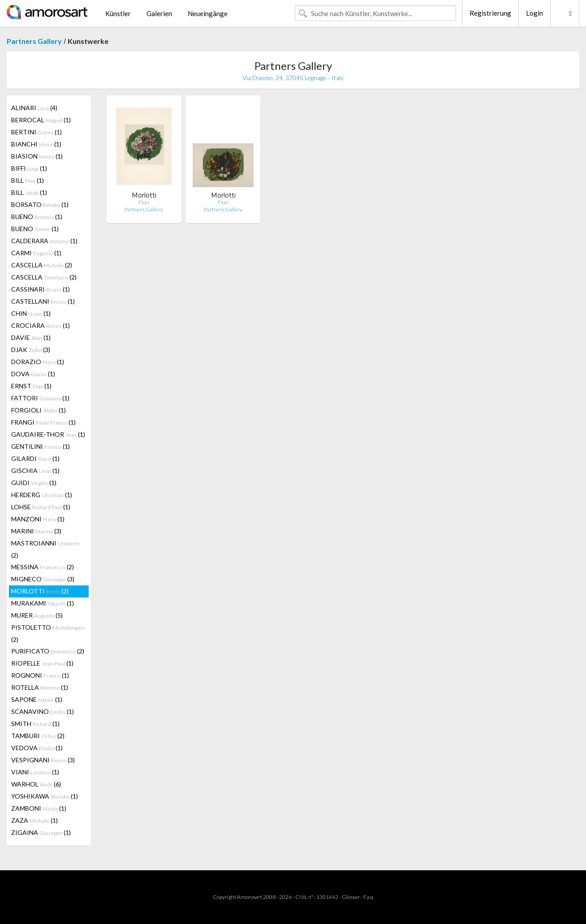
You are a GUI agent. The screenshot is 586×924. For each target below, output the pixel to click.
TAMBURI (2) (38, 736)
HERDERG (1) (42, 495)
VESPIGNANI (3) (43, 760)
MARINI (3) (36, 531)
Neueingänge (208, 13)
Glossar (351, 897)
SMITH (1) (35, 724)
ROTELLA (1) (40, 687)
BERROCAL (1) (41, 120)
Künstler (118, 13)
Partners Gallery (34, 41)
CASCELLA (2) (42, 265)
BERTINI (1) (37, 132)
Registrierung (490, 13)
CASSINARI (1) (41, 289)
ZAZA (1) (34, 820)
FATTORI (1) (40, 398)
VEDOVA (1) (37, 748)
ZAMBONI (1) (39, 808)
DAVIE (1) (31, 337)
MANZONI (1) (38, 519)
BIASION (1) (37, 156)
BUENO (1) (37, 217)
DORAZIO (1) (38, 362)
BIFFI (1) (29, 168)
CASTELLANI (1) (43, 301)
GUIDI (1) (34, 483)
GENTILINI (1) (41, 446)
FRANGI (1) (43, 422)
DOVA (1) (33, 374)
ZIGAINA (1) (41, 832)
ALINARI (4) (34, 108)
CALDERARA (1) (44, 241)
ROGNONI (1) (40, 675)
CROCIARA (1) (41, 325)
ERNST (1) (31, 386)
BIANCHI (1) (36, 144)
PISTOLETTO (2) (48, 633)
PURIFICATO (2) (48, 651)
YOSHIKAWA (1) (45, 796)
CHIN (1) (31, 313)
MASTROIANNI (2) (45, 549)
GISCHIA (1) (35, 471)
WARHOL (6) (36, 784)
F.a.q (368, 897)
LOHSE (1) (41, 507)
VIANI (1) (35, 772)
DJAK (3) (31, 350)
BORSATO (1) (40, 204)
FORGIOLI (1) (39, 410)
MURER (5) (37, 615)
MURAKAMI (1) (43, 603)
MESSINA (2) (43, 567)
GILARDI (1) (35, 458)
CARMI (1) (36, 253)
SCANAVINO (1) (43, 711)
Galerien (159, 13)
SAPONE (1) (37, 699)
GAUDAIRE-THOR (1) (48, 434)
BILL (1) (28, 180)
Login (534, 13)
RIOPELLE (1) (42, 663)
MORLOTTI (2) (40, 591)
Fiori (144, 202)
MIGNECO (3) (43, 579)
